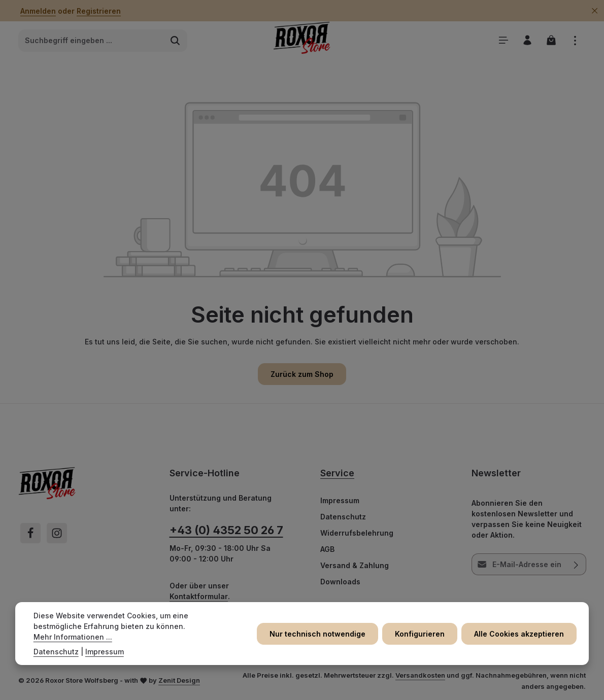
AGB (327, 549)
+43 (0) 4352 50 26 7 (226, 530)
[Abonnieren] (576, 564)
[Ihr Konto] (527, 40)
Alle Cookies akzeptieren (519, 634)
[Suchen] (175, 41)
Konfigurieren (420, 634)
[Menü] (503, 40)
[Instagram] (57, 533)
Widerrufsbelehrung (357, 533)
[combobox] (91, 41)
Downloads (340, 582)
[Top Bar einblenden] (575, 40)
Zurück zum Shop (302, 374)
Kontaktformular (199, 596)
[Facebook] (30, 533)
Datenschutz (343, 517)
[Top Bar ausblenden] (595, 11)
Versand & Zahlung (355, 565)
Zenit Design (179, 680)
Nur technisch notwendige (317, 634)
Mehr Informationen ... (73, 637)
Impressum (340, 500)
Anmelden (38, 11)
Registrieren (99, 11)
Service (337, 473)
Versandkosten (420, 675)
